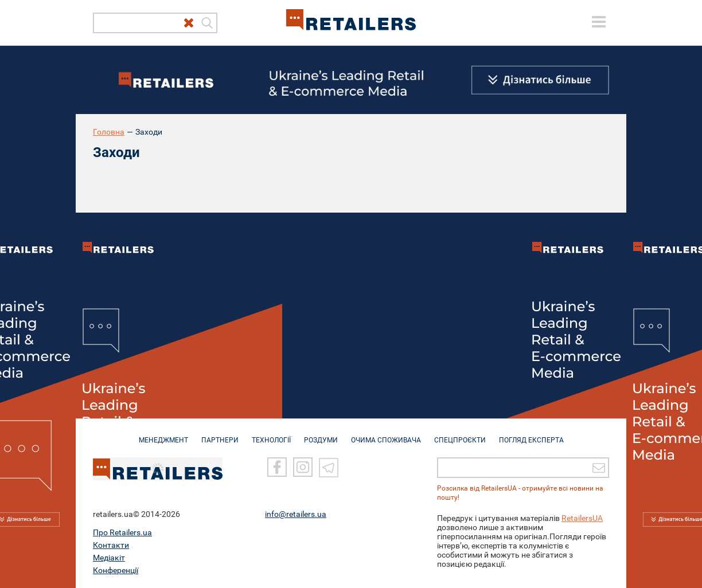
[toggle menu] (599, 22)
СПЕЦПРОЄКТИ (460, 434)
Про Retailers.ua (122, 532)
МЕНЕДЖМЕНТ (163, 434)
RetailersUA (582, 518)
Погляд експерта (531, 434)
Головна (109, 132)
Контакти (111, 545)
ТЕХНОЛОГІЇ (271, 434)
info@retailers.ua (296, 514)
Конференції (116, 570)
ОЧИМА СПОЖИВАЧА (386, 434)
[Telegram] (329, 467)
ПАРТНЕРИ (220, 434)
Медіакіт (109, 558)
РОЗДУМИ (321, 434)
